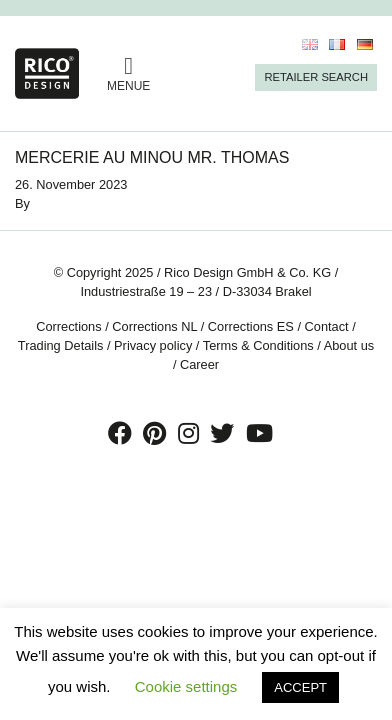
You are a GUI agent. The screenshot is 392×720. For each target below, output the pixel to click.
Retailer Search (316, 77)
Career (199, 364)
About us (349, 345)
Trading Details (61, 345)
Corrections (68, 326)
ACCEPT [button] (300, 687)
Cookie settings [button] (186, 686)
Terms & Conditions (258, 345)
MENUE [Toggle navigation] (128, 73)
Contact (327, 326)
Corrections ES (251, 326)
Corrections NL (154, 326)
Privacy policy (153, 345)
